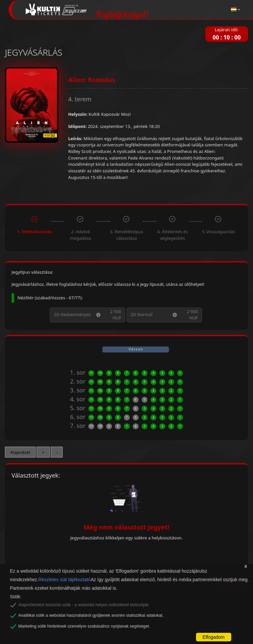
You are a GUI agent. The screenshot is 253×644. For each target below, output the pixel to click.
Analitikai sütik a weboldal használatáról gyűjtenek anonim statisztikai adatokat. (91, 615)
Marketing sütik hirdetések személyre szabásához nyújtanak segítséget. (84, 626)
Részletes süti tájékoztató (64, 580)
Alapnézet (20, 452)
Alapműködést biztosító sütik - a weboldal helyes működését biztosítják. (84, 605)
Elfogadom (214, 637)
